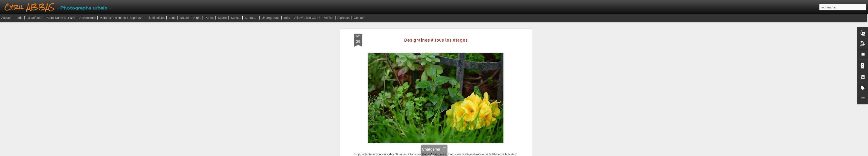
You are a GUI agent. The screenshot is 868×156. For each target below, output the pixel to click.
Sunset (236, 18)
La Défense (35, 18)
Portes (209, 18)
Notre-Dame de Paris (61, 18)
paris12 (426, 73)
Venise (329, 18)
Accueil (6, 18)
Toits (287, 18)
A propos (344, 18)
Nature (184, 18)
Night (197, 18)
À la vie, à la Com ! (307, 18)
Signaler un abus (459, 154)
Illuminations (156, 18)
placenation (440, 73)
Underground (271, 18)
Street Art (251, 18)
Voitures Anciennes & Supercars (122, 18)
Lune (172, 18)
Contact (359, 18)
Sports (222, 18)
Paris (19, 18)
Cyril (457, 67)
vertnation (456, 73)
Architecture (88, 18)
